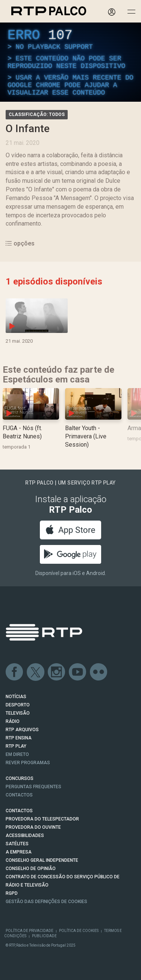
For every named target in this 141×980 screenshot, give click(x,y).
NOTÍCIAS (16, 697)
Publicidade (44, 936)
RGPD (12, 893)
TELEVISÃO (18, 713)
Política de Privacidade (30, 931)
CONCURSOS (20, 778)
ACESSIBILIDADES (25, 835)
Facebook (15, 672)
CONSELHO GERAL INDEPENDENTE (42, 860)
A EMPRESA (19, 852)
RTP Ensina (19, 738)
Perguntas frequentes (33, 787)
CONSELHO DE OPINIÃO (31, 869)
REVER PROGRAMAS (28, 763)
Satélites (17, 844)
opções (20, 243)
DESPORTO (18, 705)
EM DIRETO (17, 754)
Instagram (57, 672)
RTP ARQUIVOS (22, 730)
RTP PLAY (16, 746)
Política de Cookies (79, 931)
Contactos (19, 795)
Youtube (78, 672)
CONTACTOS (19, 811)
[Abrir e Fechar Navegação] (131, 12)
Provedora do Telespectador (42, 819)
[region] (70, 62)
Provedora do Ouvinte (33, 827)
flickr (99, 672)
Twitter (36, 672)
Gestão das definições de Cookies (46, 902)
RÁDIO (13, 721)
